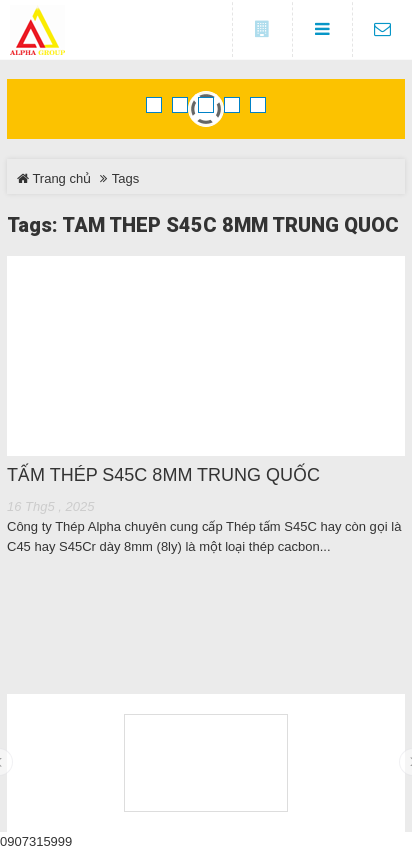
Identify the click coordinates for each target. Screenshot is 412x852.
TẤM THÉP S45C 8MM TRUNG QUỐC (163, 475)
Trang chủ (54, 178)
